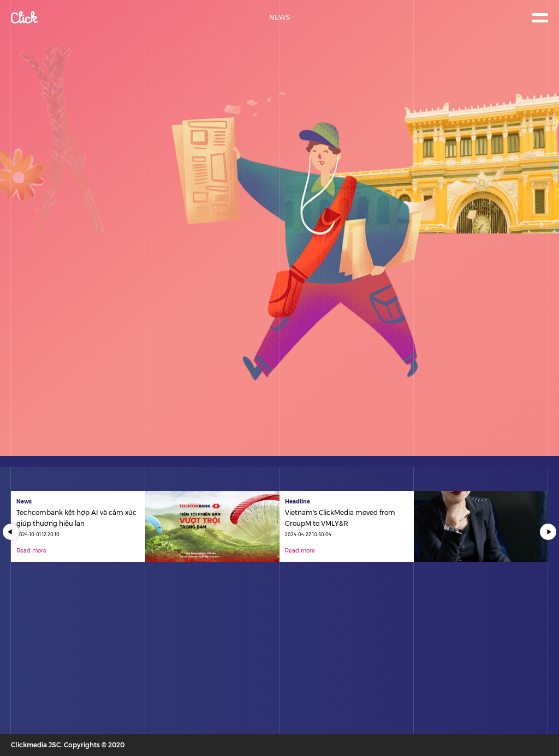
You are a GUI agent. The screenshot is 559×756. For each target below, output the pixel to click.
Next (548, 532)
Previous (11, 532)
